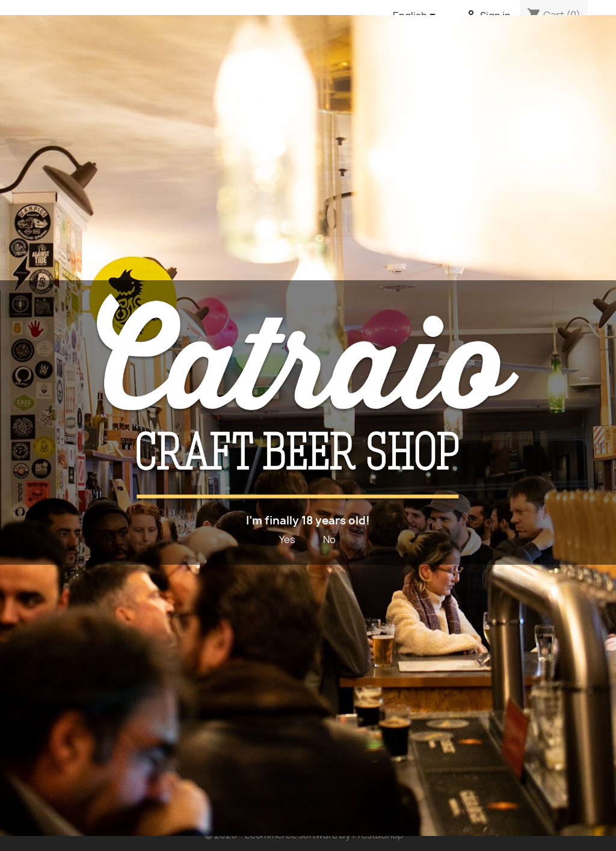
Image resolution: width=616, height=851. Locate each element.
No (329, 539)
